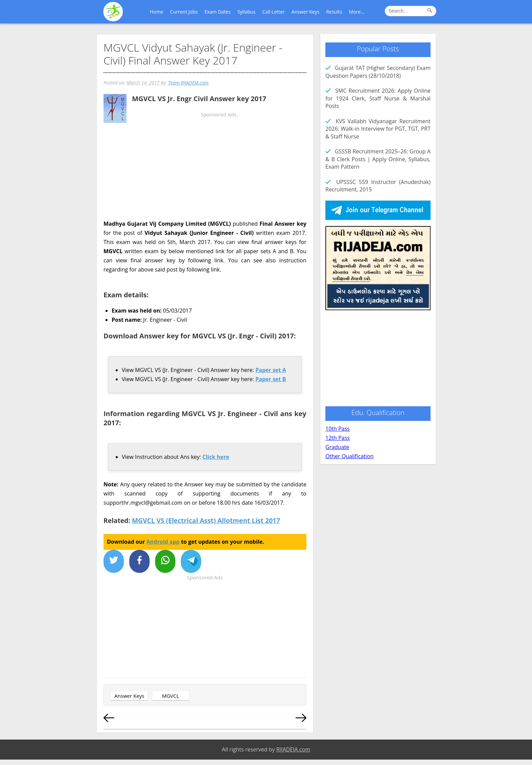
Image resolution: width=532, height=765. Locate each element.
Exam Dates (218, 12)
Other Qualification (349, 456)
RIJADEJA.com (293, 749)
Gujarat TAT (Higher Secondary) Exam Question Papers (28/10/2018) (378, 72)
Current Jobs (184, 12)
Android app (163, 542)
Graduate (337, 447)
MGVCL (170, 696)
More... (357, 12)
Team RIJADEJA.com (188, 83)
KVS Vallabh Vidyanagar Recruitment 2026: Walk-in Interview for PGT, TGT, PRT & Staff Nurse (378, 129)
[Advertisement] (205, 179)
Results (334, 12)
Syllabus (246, 12)
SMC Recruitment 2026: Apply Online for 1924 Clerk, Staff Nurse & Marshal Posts (378, 98)
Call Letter (273, 12)
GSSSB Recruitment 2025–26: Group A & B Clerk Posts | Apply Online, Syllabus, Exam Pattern (378, 159)
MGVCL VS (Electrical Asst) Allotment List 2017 (206, 520)
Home (157, 12)
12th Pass (338, 438)
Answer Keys (305, 12)
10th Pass (338, 429)
